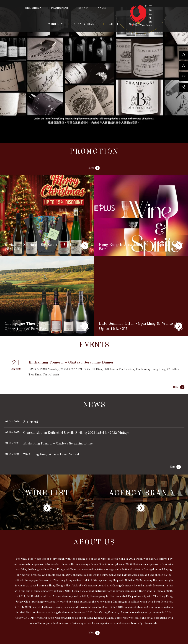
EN (184, 77)
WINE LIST (56, 24)
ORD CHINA (33, 8)
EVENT (83, 8)
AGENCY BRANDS (86, 24)
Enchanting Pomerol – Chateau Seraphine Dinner (59, 444)
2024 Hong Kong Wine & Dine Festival (51, 454)
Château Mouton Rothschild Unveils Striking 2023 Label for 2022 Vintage (76, 433)
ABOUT (114, 24)
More (91, 168)
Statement (31, 422)
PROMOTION (60, 8)
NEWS (102, 8)
